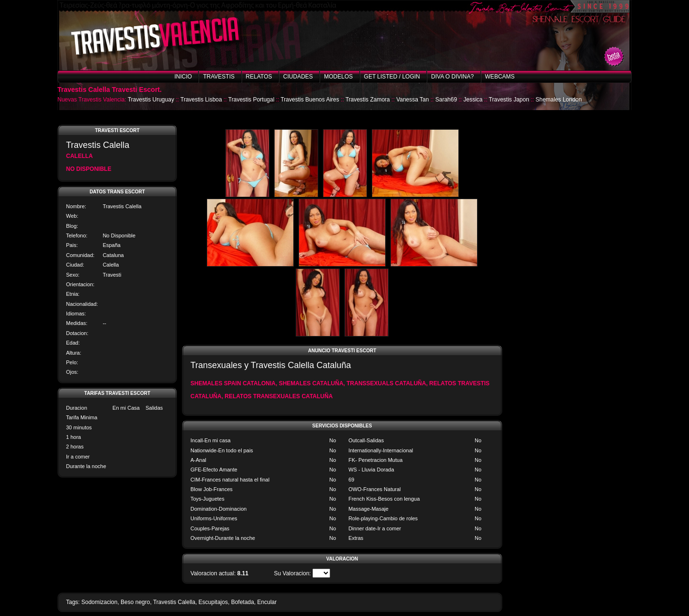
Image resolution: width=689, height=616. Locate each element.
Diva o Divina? (452, 77)
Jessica (473, 100)
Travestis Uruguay (151, 100)
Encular (267, 602)
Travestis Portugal (251, 100)
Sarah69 (446, 100)
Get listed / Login (392, 77)
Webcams (500, 77)
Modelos (338, 77)
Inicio (183, 77)
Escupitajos (213, 602)
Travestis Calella (174, 602)
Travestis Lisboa (201, 100)
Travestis (219, 77)
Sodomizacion (99, 602)
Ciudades (298, 77)
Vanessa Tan (412, 100)
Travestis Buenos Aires (310, 100)
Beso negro (135, 602)
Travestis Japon (509, 100)
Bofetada (243, 602)
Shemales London (559, 100)
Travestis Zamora (368, 100)
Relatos (259, 77)
